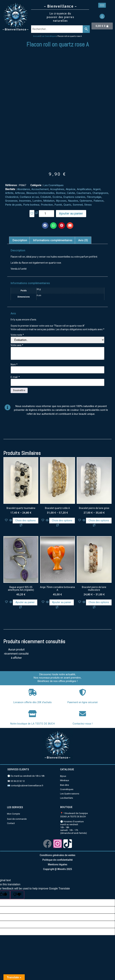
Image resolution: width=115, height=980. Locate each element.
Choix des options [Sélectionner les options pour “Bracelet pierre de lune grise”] (99, 520)
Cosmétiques (67, 789)
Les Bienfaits (67, 798)
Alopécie (71, 189)
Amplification (84, 189)
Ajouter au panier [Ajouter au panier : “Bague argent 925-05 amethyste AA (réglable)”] (25, 602)
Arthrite (9, 193)
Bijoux (63, 776)
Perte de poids (13, 205)
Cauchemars (84, 193)
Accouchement (40, 189)
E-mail (15, 377)
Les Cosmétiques (49, 36)
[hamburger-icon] (102, 5)
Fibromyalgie (94, 197)
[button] (45, 226)
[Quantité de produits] (47, 213)
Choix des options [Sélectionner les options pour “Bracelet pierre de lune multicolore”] (99, 602)
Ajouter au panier (71, 213)
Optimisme (86, 201)
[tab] (20, 240)
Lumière (37, 201)
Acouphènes (57, 189)
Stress (88, 205)
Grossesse (11, 201)
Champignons (100, 193)
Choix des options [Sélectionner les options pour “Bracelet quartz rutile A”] (62, 520)
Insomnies (25, 201)
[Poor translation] (17, 895)
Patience (99, 201)
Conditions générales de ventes (57, 855)
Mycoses (61, 201)
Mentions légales (58, 864)
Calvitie (71, 193)
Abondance (24, 189)
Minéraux (65, 780)
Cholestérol (12, 197)
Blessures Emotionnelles (40, 193)
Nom (14, 364)
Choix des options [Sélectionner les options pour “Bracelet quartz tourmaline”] (25, 520)
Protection (47, 205)
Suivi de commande (17, 819)
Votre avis (17, 345)
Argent (97, 189)
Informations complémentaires (53, 240)
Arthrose (20, 193)
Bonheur (61, 193)
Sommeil (78, 205)
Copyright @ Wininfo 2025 (57, 869)
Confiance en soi (29, 197)
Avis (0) (83, 240)
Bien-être (64, 785)
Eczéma (57, 197)
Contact (11, 823)
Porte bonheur (31, 205)
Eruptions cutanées (74, 197)
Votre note (17, 335)
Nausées (73, 201)
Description (20, 240)
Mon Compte (13, 814)
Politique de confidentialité (57, 860)
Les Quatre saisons (70, 794)
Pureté (58, 205)
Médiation (49, 201)
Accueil (36, 36)
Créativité (46, 197)
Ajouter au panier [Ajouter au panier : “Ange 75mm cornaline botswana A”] (62, 602)
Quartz (67, 205)
